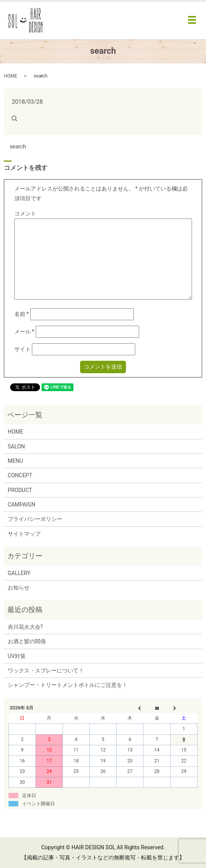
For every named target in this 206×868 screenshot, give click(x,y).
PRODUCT (20, 490)
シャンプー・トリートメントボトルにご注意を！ (68, 685)
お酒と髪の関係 (27, 641)
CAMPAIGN (22, 505)
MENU (15, 461)
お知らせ (19, 587)
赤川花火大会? (25, 627)
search (18, 146)
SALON (16, 446)
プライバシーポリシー (35, 519)
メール (24, 332)
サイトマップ (24, 534)
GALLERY (19, 573)
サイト (23, 349)
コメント (25, 213)
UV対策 (17, 656)
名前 (22, 314)
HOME (10, 76)
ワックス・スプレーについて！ (46, 670)
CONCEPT (20, 475)
